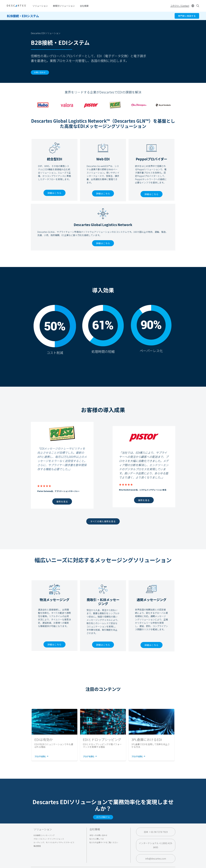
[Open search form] (198, 6)
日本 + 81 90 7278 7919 (156, 832)
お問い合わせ (40, 72)
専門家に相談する (187, 16)
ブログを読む (41, 756)
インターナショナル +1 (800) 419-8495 (156, 845)
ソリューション (40, 6)
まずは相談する (103, 817)
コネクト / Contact (180, 6)
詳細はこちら (54, 193)
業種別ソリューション (64, 6)
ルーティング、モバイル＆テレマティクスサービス (54, 842)
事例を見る (62, 502)
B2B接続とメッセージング (44, 835)
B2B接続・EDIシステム (23, 16)
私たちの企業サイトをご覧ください (104, 842)
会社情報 (95, 829)
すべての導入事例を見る (103, 521)
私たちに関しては (97, 839)
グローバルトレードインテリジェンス (49, 839)
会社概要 (84, 6)
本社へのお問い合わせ (98, 835)
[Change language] (193, 6)
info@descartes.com (156, 859)
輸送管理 (37, 846)
